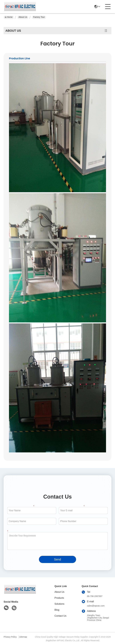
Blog (57, 610)
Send (58, 559)
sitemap (23, 637)
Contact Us (60, 616)
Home (9, 17)
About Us (23, 17)
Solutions (59, 604)
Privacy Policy (10, 637)
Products (59, 598)
